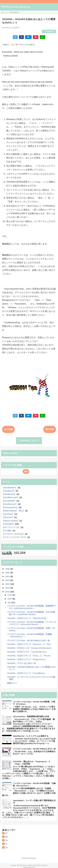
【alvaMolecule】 (10, 497)
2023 (8, 580)
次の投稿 (8, 429)
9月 (10, 603)
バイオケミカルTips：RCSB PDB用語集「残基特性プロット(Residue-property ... (31, 607)
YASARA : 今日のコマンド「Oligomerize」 (27, 659)
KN (6, 837)
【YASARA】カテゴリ (29, 441)
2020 (8, 592)
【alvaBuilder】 (10, 488)
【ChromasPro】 (10, 507)
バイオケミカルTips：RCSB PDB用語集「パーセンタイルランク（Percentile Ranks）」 (31, 623)
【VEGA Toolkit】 (11, 521)
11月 (10, 595)
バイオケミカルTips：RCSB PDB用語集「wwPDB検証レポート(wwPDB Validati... (31, 613)
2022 (8, 584)
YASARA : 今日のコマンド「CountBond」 (27, 673)
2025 (8, 573)
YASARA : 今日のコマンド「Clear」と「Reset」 (29, 656)
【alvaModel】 (9, 494)
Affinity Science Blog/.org (16, 7)
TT (6, 844)
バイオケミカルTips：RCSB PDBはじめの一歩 (28, 640)
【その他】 (7, 531)
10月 (10, 599)
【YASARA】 (49, 31)
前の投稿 (50, 429)
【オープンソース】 (11, 527)
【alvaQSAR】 (9, 501)
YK (6, 848)
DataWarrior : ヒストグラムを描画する (31, 736)
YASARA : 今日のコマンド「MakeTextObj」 (27, 618)
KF (6, 833)
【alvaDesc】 (8, 491)
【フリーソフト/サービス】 (14, 537)
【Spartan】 (8, 517)
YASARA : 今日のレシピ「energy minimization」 (30, 648)
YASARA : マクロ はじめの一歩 (21, 663)
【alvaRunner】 (10, 504)
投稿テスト (12, 683)
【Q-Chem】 (8, 514)
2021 (8, 588)
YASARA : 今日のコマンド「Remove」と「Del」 (30, 644)
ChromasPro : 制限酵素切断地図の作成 (31, 716)
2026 (8, 569)
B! (28, 37)
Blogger (33, 858)
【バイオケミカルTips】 (13, 534)
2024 (8, 576)
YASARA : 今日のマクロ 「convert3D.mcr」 (28, 652)
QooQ (33, 867)
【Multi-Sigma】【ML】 (13, 511)
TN (6, 840)
